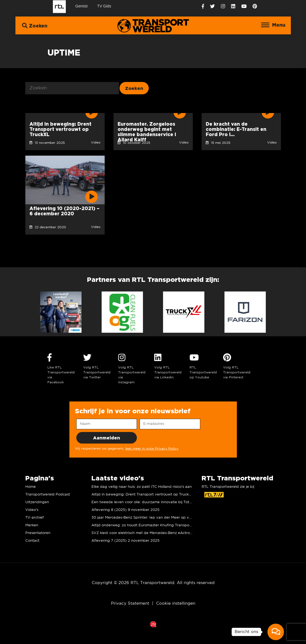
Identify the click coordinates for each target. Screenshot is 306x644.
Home (31, 487)
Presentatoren (38, 533)
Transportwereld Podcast (48, 495)
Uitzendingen (37, 502)
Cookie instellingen (176, 603)
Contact (32, 541)
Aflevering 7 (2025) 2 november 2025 (125, 541)
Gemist (82, 6)
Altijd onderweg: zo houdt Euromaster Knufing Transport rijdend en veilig (156, 525)
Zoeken (35, 25)
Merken (32, 525)
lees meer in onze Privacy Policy (152, 449)
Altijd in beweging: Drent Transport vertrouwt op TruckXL (142, 495)
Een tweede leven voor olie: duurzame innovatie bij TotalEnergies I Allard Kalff (161, 502)
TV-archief (35, 518)
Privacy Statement (130, 603)
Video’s (32, 510)
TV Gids (104, 6)
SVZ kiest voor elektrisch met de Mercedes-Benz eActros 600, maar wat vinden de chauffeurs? (175, 533)
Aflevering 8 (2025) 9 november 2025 (125, 510)
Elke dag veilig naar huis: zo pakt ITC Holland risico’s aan (142, 487)
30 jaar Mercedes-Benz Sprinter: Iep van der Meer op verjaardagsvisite (154, 518)
